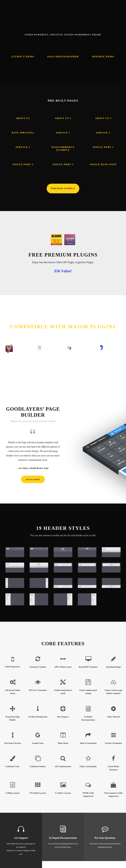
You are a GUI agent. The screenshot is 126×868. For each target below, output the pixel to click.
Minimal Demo (103, 57)
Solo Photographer (63, 57)
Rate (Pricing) (23, 133)
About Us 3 (103, 118)
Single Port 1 (103, 147)
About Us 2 (63, 118)
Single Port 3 (63, 164)
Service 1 (63, 133)
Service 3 (23, 147)
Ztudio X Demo (23, 57)
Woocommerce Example (63, 148)
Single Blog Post (103, 164)
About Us (23, 118)
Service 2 (103, 133)
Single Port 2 (23, 164)
